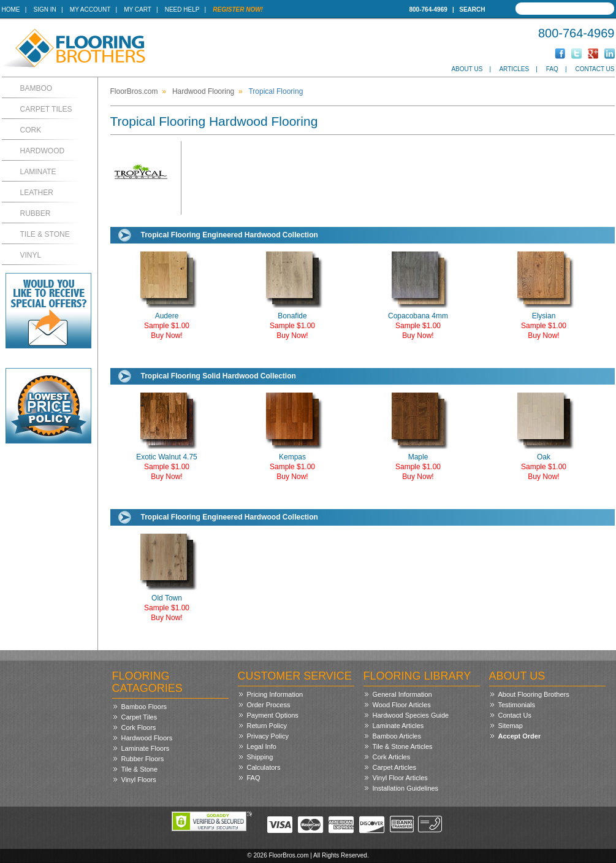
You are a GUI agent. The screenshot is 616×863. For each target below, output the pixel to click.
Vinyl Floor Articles (400, 778)
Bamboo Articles (397, 736)
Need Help (182, 10)
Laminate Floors (146, 748)
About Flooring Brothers (534, 694)
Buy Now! (166, 336)
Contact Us (595, 69)
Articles (514, 69)
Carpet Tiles (46, 109)
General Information (402, 694)
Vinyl (31, 255)
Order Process (269, 705)
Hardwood (43, 151)
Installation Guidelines (406, 788)
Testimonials (517, 705)
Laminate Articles (398, 726)
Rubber (36, 213)
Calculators (264, 767)
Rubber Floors (143, 759)
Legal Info (262, 746)
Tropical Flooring (276, 91)
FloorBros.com (134, 91)
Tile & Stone (45, 234)
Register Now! (238, 10)
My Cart (137, 10)
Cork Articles (392, 757)
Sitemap (511, 726)
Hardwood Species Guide (411, 715)
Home (11, 10)
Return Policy (267, 726)
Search (472, 10)
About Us (467, 69)
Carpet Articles (395, 767)
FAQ (552, 69)
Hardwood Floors (147, 738)
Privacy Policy (268, 736)
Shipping (260, 757)
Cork (31, 130)
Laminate (38, 172)
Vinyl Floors (139, 780)
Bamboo (36, 88)
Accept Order (520, 736)
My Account (90, 10)
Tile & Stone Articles (403, 746)
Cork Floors (139, 727)
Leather (37, 193)
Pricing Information (275, 694)
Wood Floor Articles (402, 705)
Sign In (45, 10)
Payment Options (273, 715)
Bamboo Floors (144, 707)
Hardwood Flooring (203, 91)
